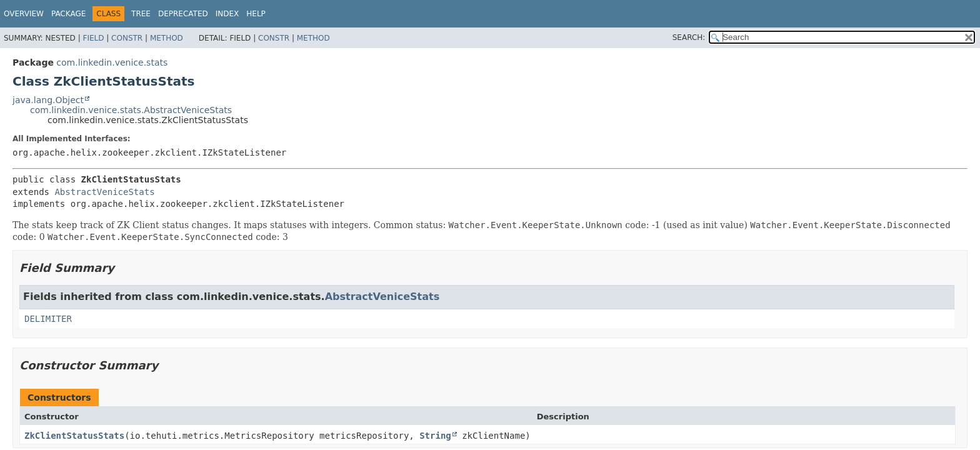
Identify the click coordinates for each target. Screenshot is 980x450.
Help (256, 14)
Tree (141, 14)
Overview (24, 14)
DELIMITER (48, 319)
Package (68, 14)
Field (93, 38)
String (435, 436)
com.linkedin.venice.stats (112, 62)
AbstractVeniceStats (104, 192)
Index (227, 14)
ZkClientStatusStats (74, 436)
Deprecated (183, 14)
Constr (127, 38)
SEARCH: (689, 37)
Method (167, 38)
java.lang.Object (48, 100)
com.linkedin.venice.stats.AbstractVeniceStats (131, 110)
